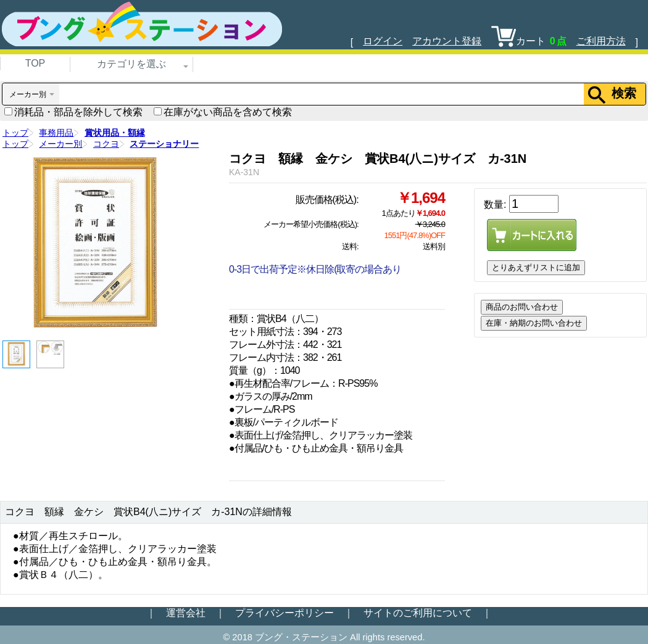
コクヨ (106, 144)
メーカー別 (60, 144)
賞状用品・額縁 (115, 133)
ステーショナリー (164, 144)
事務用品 (56, 133)
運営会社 (186, 613)
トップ (15, 133)
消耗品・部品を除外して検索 (73, 112)
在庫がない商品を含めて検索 (223, 112)
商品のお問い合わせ (522, 307)
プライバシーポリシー (285, 613)
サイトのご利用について (418, 613)
